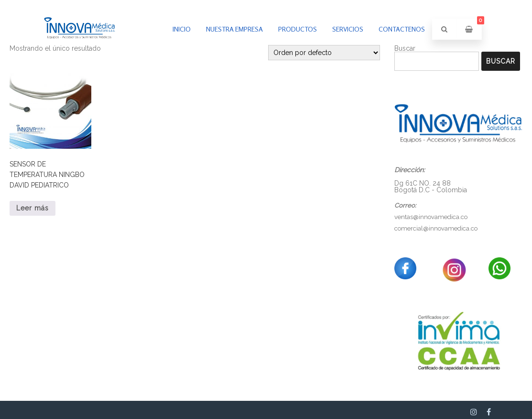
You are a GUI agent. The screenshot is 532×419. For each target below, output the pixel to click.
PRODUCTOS (298, 29)
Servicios (348, 29)
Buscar (501, 61)
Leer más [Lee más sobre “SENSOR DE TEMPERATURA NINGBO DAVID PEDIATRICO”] (33, 208)
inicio (182, 29)
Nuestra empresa (234, 29)
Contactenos (402, 29)
